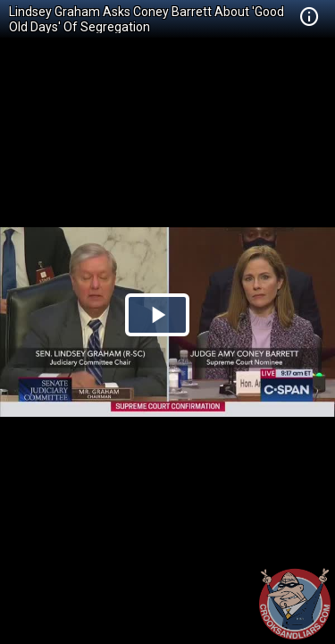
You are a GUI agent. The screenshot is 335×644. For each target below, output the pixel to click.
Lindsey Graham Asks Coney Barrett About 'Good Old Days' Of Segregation (147, 19)
